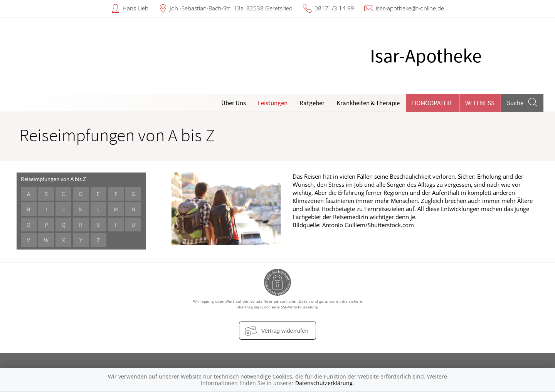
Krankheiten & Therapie (368, 103)
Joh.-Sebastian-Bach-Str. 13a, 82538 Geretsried (231, 8)
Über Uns (234, 103)
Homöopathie (432, 103)
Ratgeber (312, 103)
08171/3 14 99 (334, 8)
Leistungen (273, 103)
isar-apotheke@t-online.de (410, 8)
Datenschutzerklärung (324, 383)
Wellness (480, 103)
